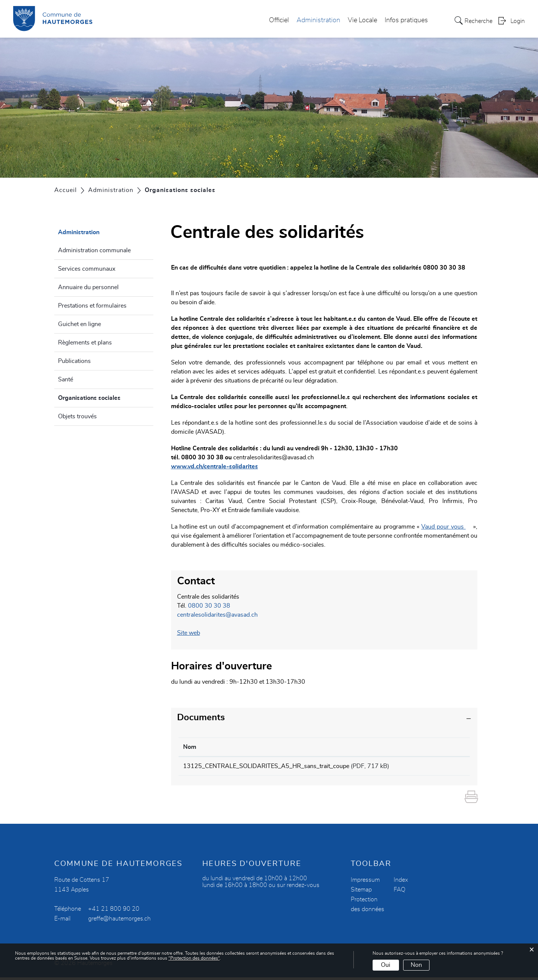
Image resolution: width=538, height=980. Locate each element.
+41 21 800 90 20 (114, 911)
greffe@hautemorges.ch (119, 921)
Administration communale (94, 250)
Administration (318, 20)
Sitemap (361, 892)
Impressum (365, 882)
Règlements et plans (85, 343)
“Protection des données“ (194, 958)
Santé (66, 380)
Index (401, 882)
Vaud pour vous (447, 527)
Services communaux (87, 269)
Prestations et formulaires (92, 306)
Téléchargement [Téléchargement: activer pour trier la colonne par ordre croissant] (438, 747)
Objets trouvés (77, 416)
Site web (192, 633)
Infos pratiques (406, 20)
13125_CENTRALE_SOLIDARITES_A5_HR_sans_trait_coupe (266, 766)
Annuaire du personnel (88, 287)
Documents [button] (201, 718)
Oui (386, 965)
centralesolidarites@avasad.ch (274, 457)
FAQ (400, 892)
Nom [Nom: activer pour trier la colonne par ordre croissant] (190, 747)
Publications (74, 361)
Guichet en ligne (79, 324)
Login (518, 21)
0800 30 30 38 (209, 606)
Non (416, 965)
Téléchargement (441, 767)
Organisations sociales (106, 397)
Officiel (279, 20)
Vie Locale (362, 20)
